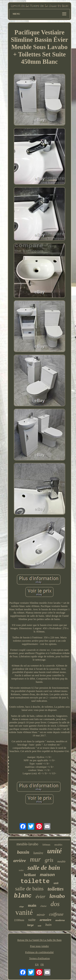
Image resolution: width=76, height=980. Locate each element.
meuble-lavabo (27, 844)
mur (35, 859)
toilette (35, 881)
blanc (23, 896)
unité (55, 851)
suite (32, 920)
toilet (21, 870)
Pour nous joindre (39, 946)
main (32, 905)
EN (37, 964)
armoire (45, 920)
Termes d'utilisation (39, 958)
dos (55, 904)
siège (22, 906)
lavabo (57, 896)
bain (48, 925)
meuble (61, 862)
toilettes (56, 889)
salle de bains (29, 889)
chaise (43, 906)
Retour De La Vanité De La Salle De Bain (40, 940)
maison (47, 875)
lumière (38, 853)
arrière (20, 861)
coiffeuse (56, 914)
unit (56, 883)
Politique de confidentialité (39, 952)
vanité (24, 912)
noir (40, 926)
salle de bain (44, 868)
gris (49, 860)
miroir (41, 915)
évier (41, 896)
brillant (30, 875)
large (31, 925)
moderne (60, 920)
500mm (46, 845)
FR (42, 964)
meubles (58, 845)
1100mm (19, 920)
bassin (23, 852)
